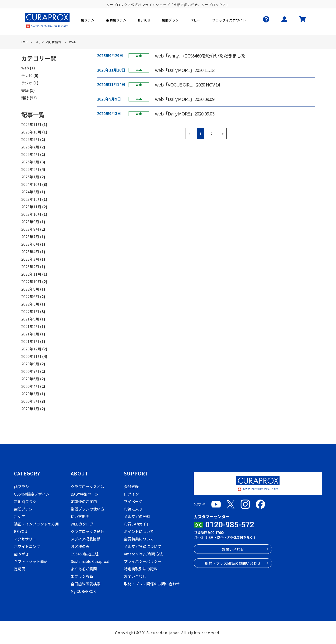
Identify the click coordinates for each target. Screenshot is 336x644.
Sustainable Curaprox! (90, 561)
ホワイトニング (27, 546)
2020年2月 (30, 401)
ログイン (131, 494)
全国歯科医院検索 (86, 584)
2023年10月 (31, 214)
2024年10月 (31, 184)
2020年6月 (30, 379)
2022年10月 (31, 281)
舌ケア (20, 516)
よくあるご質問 (84, 569)
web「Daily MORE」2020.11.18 (185, 70)
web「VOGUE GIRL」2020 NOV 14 (187, 85)
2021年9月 (30, 319)
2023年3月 (30, 259)
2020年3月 (30, 394)
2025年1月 (30, 177)
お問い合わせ (135, 576)
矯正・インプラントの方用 (36, 524)
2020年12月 (31, 349)
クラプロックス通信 (87, 531)
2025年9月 (30, 139)
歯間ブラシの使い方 (87, 509)
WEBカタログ (82, 524)
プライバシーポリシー (143, 561)
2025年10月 (31, 132)
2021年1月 (30, 341)
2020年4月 (30, 386)
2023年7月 (30, 237)
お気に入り (133, 509)
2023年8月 (30, 229)
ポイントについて (139, 531)
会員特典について (139, 539)
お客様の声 (80, 546)
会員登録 (131, 486)
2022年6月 (30, 296)
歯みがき (21, 554)
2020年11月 (31, 356)
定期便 (20, 569)
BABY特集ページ (85, 494)
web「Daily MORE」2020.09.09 (185, 99)
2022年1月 (30, 311)
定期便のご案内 (84, 501)
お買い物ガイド (137, 524)
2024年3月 (30, 192)
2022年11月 (31, 274)
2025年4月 (30, 154)
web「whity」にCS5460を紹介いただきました (200, 56)
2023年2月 (30, 266)
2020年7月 (30, 371)
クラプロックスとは (87, 486)
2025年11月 (31, 124)
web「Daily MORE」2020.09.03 (185, 114)
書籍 (25, 90)
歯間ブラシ (23, 509)
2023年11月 (31, 207)
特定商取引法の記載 (141, 569)
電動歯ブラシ (25, 501)
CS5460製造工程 (85, 554)
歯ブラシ (21, 486)
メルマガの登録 (137, 516)
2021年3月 (30, 334)
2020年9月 (30, 364)
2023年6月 (30, 244)
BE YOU (21, 531)
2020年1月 (30, 409)
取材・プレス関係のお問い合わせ (152, 584)
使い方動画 (80, 516)
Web (25, 68)
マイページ (133, 501)
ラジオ (27, 83)
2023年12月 (31, 199)
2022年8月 (30, 289)
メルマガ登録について (143, 546)
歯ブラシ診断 (82, 576)
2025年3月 (30, 162)
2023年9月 (30, 222)
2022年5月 (30, 304)
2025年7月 (30, 147)
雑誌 (25, 98)
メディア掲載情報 (86, 539)
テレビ (27, 75)
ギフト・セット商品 (31, 561)
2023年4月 (30, 252)
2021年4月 (30, 326)
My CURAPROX (83, 591)
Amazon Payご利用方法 (143, 554)
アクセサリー (25, 539)
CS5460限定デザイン (32, 494)
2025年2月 (30, 169)
